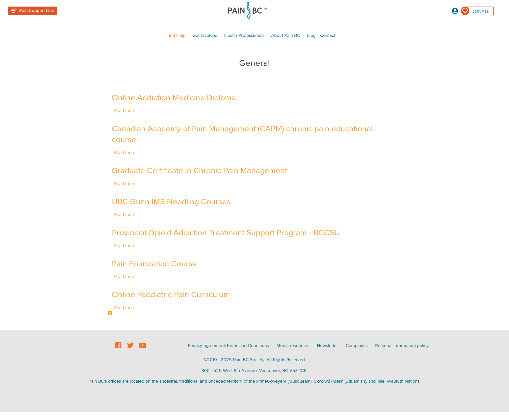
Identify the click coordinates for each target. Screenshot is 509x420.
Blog (311, 35)
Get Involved (205, 35)
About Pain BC (286, 35)
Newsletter (327, 345)
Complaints (357, 345)
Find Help (176, 35)
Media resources (293, 345)
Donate (480, 11)
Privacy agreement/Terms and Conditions (228, 345)
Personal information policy (402, 345)
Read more (125, 110)
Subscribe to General (110, 313)
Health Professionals (244, 35)
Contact (328, 35)
